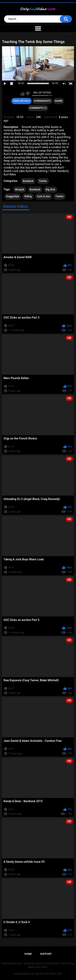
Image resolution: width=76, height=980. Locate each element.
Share (59, 101)
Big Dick (50, 190)
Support (46, 954)
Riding (28, 196)
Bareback (28, 181)
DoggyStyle (13, 196)
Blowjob (20, 190)
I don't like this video (28, 94)
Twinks (43, 181)
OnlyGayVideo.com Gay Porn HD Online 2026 (38, 974)
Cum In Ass (44, 196)
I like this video (23, 94)
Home (28, 954)
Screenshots (42, 101)
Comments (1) (38, 108)
